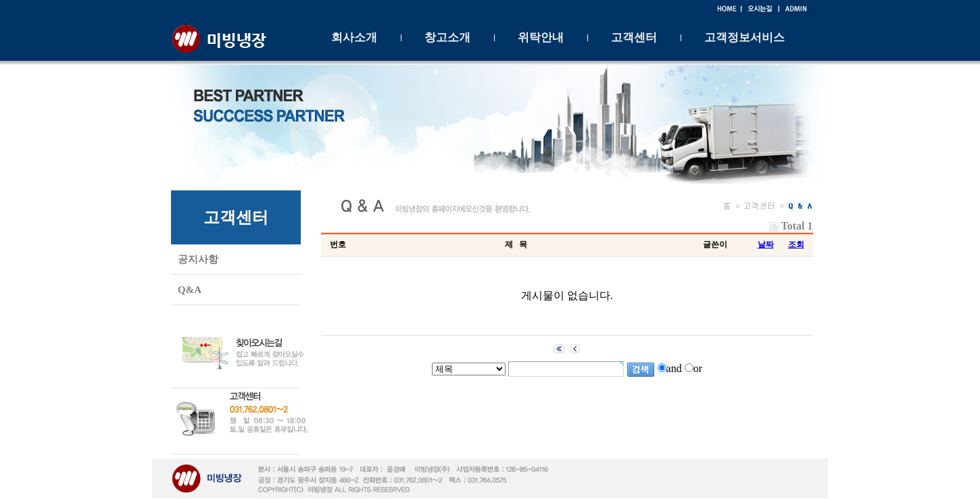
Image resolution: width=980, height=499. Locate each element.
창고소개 (447, 37)
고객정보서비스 (744, 37)
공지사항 (198, 259)
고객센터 (634, 37)
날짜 (766, 244)
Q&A (190, 290)
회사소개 (354, 37)
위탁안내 (541, 37)
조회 (796, 244)
